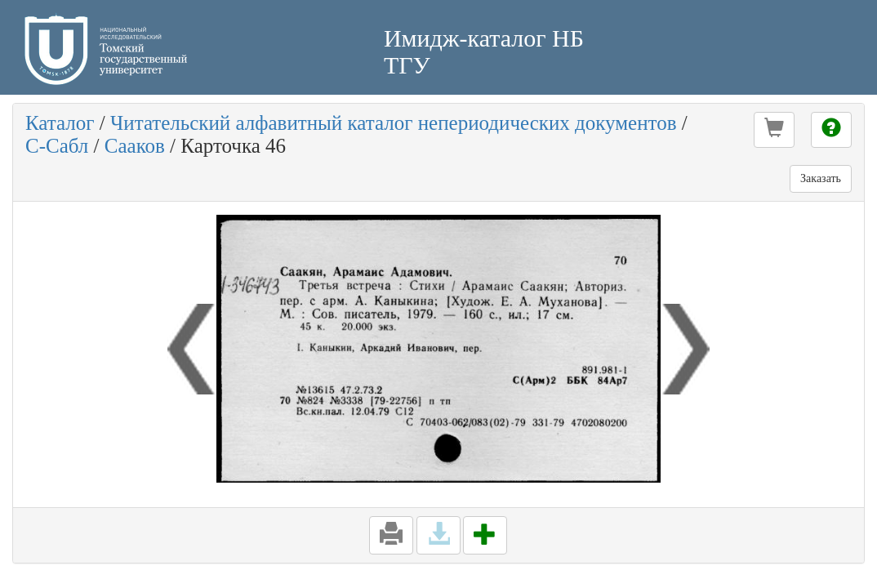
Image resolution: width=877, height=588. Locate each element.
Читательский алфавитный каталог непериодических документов (393, 123)
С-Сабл (57, 146)
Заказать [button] (821, 178)
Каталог (60, 123)
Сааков (135, 146)
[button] (774, 130)
